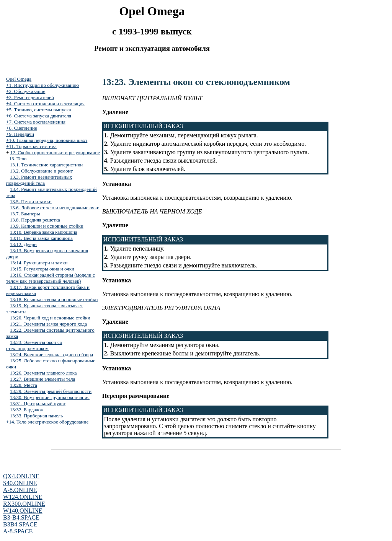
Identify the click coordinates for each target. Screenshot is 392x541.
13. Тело (18, 159)
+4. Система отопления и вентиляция (45, 103)
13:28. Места (24, 385)
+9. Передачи (20, 134)
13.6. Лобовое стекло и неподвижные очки (55, 208)
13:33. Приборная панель (36, 416)
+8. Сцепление (22, 128)
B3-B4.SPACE (21, 517)
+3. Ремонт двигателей (30, 97)
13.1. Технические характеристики (47, 165)
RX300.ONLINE (24, 504)
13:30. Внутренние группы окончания (50, 397)
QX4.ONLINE (21, 476)
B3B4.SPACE (20, 524)
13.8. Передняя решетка (35, 220)
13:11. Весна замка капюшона (41, 238)
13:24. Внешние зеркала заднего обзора (51, 354)
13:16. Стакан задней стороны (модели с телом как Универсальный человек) (51, 278)
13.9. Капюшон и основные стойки (47, 226)
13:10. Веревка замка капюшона (44, 232)
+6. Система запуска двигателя (39, 116)
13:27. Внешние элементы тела (42, 379)
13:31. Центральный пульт (38, 403)
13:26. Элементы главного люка (43, 373)
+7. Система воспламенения (36, 122)
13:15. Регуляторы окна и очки (42, 269)
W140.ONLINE (23, 511)
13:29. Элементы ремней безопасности (51, 391)
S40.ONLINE (20, 483)
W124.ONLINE (23, 497)
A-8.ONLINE (20, 490)
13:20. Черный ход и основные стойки (50, 318)
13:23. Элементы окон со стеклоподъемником (34, 345)
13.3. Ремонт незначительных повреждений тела (39, 180)
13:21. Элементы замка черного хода (48, 324)
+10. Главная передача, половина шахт (47, 140)
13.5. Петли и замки (31, 201)
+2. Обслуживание (26, 91)
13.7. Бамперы (25, 214)
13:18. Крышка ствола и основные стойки (54, 299)
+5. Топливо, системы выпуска (38, 110)
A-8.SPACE (18, 531)
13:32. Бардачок (27, 410)
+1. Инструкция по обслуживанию (42, 85)
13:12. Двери (23, 244)
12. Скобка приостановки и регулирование (55, 152)
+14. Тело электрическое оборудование (47, 422)
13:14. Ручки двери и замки (39, 263)
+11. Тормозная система (31, 146)
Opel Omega (19, 79)
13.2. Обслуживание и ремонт (41, 171)
